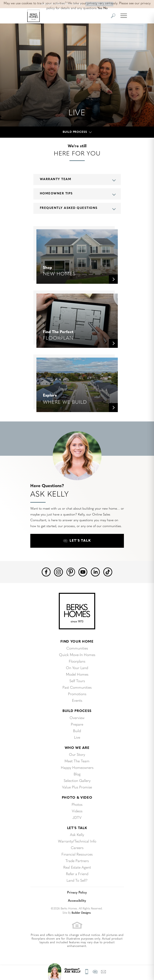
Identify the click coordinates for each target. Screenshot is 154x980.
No (105, 8)
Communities (77, 649)
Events (77, 701)
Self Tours (77, 681)
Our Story (77, 755)
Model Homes (77, 675)
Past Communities (77, 688)
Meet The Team (77, 761)
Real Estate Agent (77, 868)
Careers (77, 848)
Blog (77, 774)
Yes (100, 8)
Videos (77, 811)
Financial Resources (77, 855)
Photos (77, 805)
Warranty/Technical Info (77, 842)
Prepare (77, 725)
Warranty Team (56, 179)
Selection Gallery (77, 781)
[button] (113, 16)
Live (77, 738)
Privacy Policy (77, 893)
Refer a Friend (77, 874)
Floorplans (77, 662)
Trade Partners (77, 861)
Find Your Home (77, 642)
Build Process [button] (75, 132)
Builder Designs (81, 913)
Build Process (77, 711)
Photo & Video (77, 798)
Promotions (77, 694)
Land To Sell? (77, 881)
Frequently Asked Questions (69, 208)
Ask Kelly (77, 835)
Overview (77, 718)
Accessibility (77, 901)
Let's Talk (77, 828)
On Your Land (77, 668)
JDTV (77, 818)
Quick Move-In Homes (77, 655)
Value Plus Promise (77, 788)
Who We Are (77, 748)
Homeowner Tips (56, 194)
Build (77, 731)
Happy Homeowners (77, 768)
